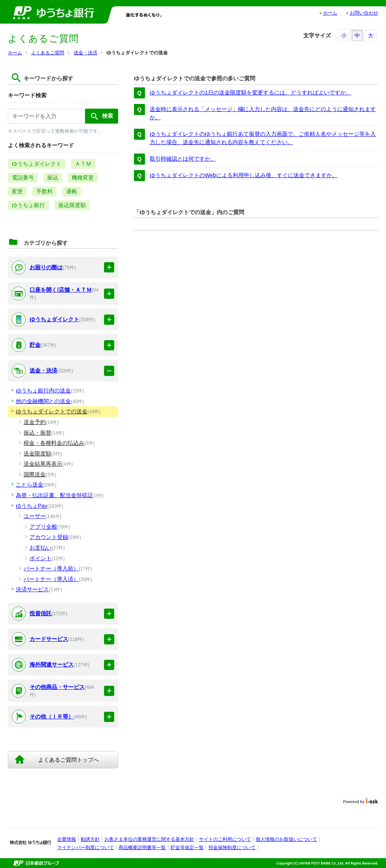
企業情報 (67, 839)
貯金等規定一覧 (187, 848)
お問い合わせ (364, 13)
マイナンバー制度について (85, 848)
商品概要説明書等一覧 (142, 848)
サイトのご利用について (225, 839)
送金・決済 (85, 53)
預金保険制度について (232, 848)
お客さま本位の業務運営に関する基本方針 (149, 839)
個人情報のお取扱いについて (286, 839)
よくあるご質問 (48, 53)
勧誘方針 (90, 839)
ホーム (330, 13)
